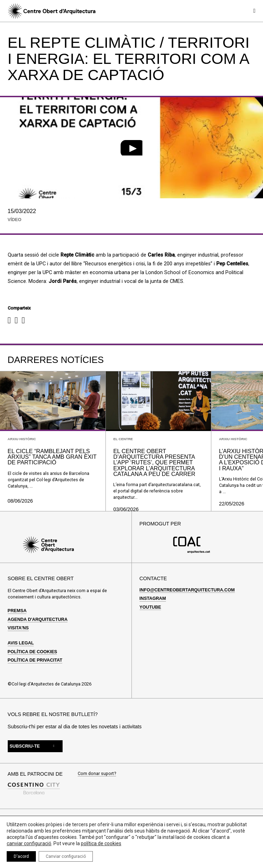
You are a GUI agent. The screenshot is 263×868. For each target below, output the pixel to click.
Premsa (17, 611)
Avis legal (21, 643)
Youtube (150, 607)
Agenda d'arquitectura (38, 619)
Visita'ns (18, 628)
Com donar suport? (97, 774)
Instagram (153, 598)
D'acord (21, 856)
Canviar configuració (66, 856)
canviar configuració (29, 843)
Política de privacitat (35, 660)
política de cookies (101, 843)
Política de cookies (33, 652)
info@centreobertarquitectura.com (187, 590)
